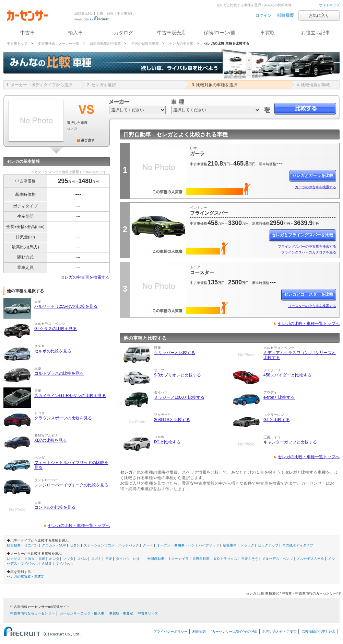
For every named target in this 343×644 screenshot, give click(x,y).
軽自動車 (14, 545)
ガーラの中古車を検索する (316, 187)
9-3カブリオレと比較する (178, 375)
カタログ (123, 33)
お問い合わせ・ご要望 (280, 631)
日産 (42, 559)
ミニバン (31, 545)
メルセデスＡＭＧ (310, 559)
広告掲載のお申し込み (319, 631)
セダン (75, 545)
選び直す (86, 140)
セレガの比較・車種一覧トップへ (79, 526)
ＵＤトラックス (225, 559)
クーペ (148, 545)
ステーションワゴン (99, 545)
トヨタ (29, 559)
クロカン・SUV (54, 545)
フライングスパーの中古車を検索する (307, 246)
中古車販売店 (171, 33)
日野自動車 (201, 559)
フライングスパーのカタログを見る (309, 252)
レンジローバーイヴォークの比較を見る (71, 485)
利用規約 (199, 631)
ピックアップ (268, 545)
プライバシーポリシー (170, 631)
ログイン (263, 15)
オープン (164, 545)
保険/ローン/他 (220, 33)
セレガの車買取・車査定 (26, 577)
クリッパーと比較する (175, 353)
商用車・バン (185, 545)
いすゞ (138, 559)
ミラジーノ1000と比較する (179, 397)
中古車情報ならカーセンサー (33, 613)
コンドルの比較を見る (55, 507)
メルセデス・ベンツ (277, 559)
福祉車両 (230, 545)
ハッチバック (129, 545)
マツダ (68, 559)
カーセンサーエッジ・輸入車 (82, 613)
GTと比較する (277, 420)
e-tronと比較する (279, 397)
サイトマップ (329, 5)
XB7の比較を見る (51, 440)
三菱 (109, 559)
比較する (305, 109)
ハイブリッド (209, 545)
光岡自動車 (156, 559)
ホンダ (54, 559)
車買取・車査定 (121, 613)
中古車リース (148, 613)
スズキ (96, 559)
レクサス (14, 559)
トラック (247, 545)
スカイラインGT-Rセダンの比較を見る (70, 396)
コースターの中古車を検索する (312, 306)
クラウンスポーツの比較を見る (63, 418)
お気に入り (319, 15)
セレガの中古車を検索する (85, 277)
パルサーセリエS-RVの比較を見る (66, 306)
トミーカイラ (178, 559)
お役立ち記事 (316, 33)
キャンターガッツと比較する (290, 442)
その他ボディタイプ (298, 545)
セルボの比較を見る (53, 351)
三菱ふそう (250, 559)
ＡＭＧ (47, 563)
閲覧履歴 (286, 15)
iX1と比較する (167, 442)
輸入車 (75, 33)
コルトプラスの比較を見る (59, 373)
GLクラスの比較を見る (56, 329)
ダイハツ (123, 559)
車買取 (268, 33)
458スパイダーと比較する (287, 375)
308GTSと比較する (172, 420)
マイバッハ (64, 563)
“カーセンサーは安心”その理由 (234, 631)
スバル (82, 559)
